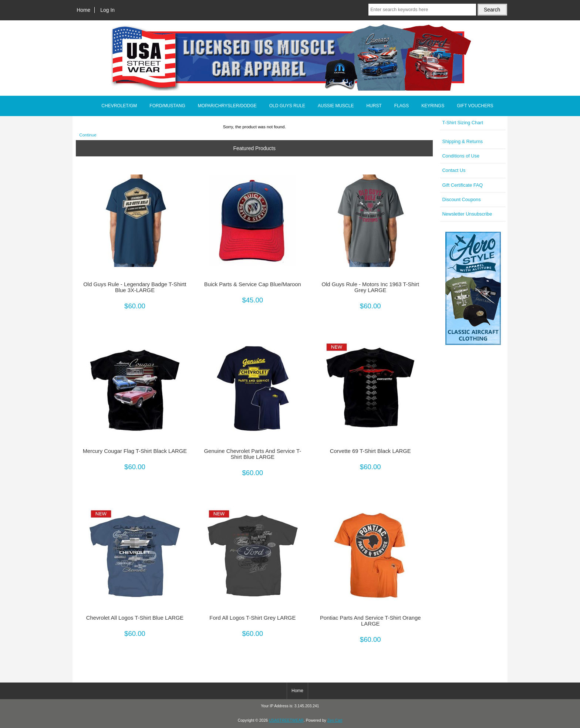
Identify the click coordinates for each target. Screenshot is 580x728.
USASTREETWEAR (286, 720)
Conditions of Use (461, 156)
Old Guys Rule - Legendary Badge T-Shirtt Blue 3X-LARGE (135, 287)
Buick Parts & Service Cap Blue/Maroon (253, 284)
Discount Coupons (461, 199)
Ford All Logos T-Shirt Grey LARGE (252, 618)
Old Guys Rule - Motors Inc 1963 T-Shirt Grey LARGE (370, 287)
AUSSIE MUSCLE (336, 106)
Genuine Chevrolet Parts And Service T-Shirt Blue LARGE (253, 454)
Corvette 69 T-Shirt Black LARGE (370, 451)
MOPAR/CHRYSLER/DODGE (227, 106)
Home (83, 10)
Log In (107, 10)
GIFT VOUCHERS (475, 106)
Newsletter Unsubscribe (467, 214)
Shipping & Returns (462, 141)
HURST (374, 106)
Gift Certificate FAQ (462, 185)
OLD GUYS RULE (287, 106)
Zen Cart (335, 720)
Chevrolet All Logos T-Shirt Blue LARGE (135, 618)
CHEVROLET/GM (119, 106)
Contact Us (454, 170)
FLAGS (402, 106)
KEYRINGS (433, 106)
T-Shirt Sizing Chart (463, 123)
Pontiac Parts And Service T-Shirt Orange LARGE (370, 621)
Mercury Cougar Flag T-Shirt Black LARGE (135, 451)
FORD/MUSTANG (167, 106)
